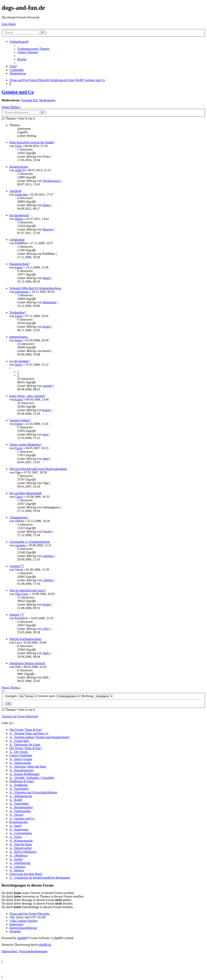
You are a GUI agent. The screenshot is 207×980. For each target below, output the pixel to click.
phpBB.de (45, 945)
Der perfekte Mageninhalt (26, 493)
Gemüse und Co (18, 92)
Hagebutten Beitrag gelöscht (27, 663)
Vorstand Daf (29, 100)
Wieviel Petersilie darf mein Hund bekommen (38, 469)
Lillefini (47, 580)
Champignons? (19, 517)
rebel (45, 459)
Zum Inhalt (9, 24)
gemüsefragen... (19, 337)
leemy (19, 340)
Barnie (19, 219)
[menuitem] (33, 49)
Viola (18, 146)
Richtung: (97, 696)
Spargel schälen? (20, 420)
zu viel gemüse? (19, 361)
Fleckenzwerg (51, 181)
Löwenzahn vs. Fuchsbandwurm (30, 542)
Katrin (19, 399)
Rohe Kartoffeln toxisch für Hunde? (32, 142)
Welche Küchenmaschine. (26, 639)
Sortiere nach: (60, 696)
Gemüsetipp (17, 240)
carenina (20, 545)
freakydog (21, 194)
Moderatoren (47, 100)
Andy (46, 653)
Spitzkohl (15, 191)
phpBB (22, 938)
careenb (47, 386)
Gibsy (46, 629)
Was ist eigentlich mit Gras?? (28, 590)
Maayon (47, 229)
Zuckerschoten (19, 167)
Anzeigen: (21, 696)
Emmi (46, 205)
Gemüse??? (17, 566)
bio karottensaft (19, 215)
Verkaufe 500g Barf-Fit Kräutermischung (35, 288)
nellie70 (20, 170)
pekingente (22, 292)
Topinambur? (18, 312)
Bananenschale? (19, 264)
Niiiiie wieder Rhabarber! (25, 445)
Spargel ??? (17, 615)
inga (45, 434)
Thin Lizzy (22, 594)
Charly (19, 497)
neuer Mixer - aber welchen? (27, 396)
